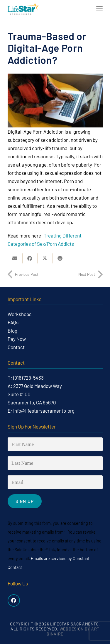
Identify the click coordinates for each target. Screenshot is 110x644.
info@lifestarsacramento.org (44, 411)
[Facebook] (14, 601)
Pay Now (17, 339)
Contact (16, 347)
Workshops (20, 314)
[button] (99, 9)
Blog (12, 331)
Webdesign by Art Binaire (73, 631)
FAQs (13, 322)
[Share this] (30, 258)
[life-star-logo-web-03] (23, 9)
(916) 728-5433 (28, 378)
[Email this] (15, 258)
